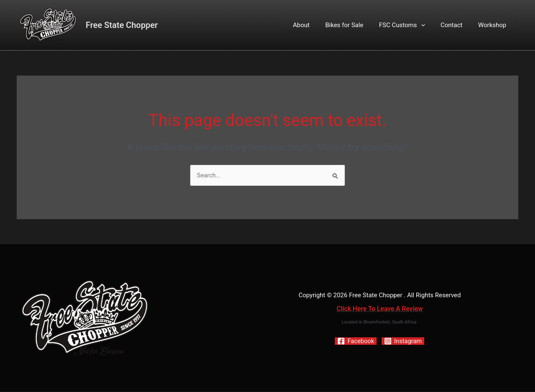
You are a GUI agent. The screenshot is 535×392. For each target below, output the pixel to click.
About (316, 25)
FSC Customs (410, 25)
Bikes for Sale (355, 25)
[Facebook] (355, 341)
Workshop (494, 25)
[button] (429, 25)
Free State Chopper (122, 25)
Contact (456, 25)
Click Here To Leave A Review (380, 309)
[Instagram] (403, 341)
